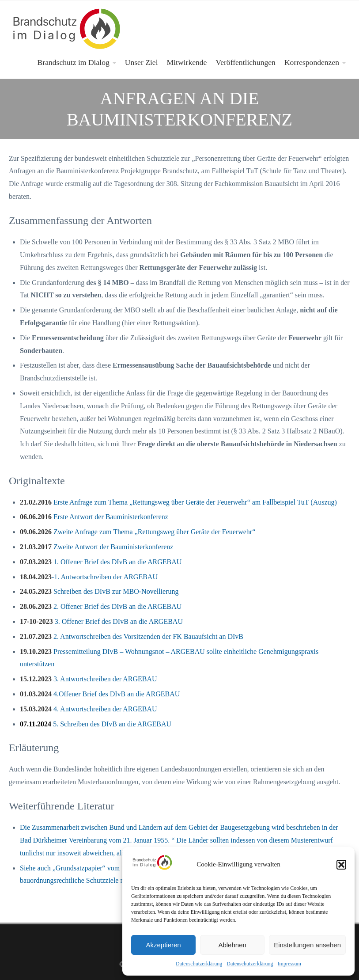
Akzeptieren (163, 945)
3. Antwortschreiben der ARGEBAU (89, 679)
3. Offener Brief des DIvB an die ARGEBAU (101, 621)
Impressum (289, 964)
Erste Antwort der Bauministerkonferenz (94, 517)
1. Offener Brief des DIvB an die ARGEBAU (101, 562)
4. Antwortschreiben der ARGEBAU (89, 709)
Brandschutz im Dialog (74, 62)
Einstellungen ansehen (307, 945)
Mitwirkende (187, 62)
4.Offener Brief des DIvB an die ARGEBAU (100, 694)
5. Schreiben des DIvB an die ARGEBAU (96, 724)
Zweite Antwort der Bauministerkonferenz (96, 547)
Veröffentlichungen (246, 62)
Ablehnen (232, 945)
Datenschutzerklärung (199, 964)
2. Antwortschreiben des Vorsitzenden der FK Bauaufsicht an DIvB (132, 636)
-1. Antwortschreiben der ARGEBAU (89, 577)
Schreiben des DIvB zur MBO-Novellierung (99, 591)
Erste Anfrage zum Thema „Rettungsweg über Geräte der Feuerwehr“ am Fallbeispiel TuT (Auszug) (178, 502)
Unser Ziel (142, 62)
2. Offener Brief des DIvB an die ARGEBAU (101, 606)
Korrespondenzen (312, 62)
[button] (341, 865)
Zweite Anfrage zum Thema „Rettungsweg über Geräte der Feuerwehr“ (138, 532)
